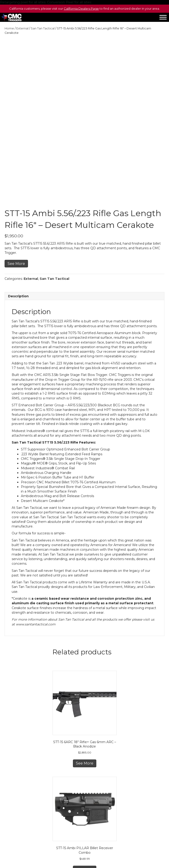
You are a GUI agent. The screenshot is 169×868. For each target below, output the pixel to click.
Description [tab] (18, 240)
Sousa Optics (89, 842)
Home (9, 28)
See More (16, 208)
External (22, 28)
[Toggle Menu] (163, 17)
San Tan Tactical (43, 28)
